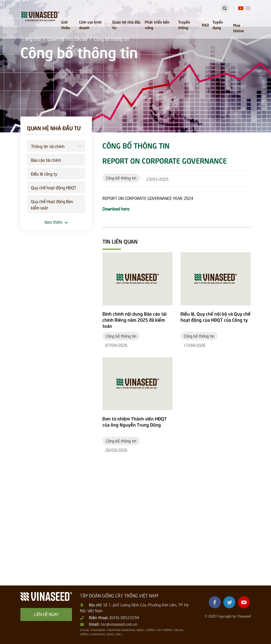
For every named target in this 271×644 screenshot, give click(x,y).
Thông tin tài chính (56, 146)
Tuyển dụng (218, 24)
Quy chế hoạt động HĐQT (54, 187)
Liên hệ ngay (46, 614)
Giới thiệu (66, 24)
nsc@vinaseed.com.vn (119, 624)
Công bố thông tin (121, 178)
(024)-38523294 (124, 617)
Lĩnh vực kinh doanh (90, 24)
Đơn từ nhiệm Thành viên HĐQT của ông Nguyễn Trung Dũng (135, 422)
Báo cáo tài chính (46, 160)
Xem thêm (56, 222)
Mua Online (239, 28)
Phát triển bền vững (157, 24)
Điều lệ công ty (44, 173)
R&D (205, 25)
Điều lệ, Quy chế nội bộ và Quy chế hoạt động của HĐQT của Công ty (216, 317)
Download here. (116, 208)
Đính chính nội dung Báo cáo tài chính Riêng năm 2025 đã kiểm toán (134, 320)
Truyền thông (184, 24)
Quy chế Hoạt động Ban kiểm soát (52, 204)
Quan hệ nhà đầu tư (126, 24)
